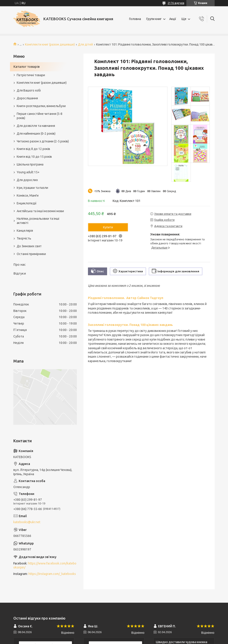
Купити (108, 227)
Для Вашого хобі (29, 90)
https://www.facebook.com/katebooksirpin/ (45, 565)
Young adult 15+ (28, 172)
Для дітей (85, 44)
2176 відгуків (176, 3)
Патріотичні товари (31, 75)
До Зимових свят (29, 246)
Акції (173, 19)
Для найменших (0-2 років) (36, 134)
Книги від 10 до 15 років (34, 157)
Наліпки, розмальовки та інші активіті (38, 221)
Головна (135, 19)
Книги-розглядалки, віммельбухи (41, 106)
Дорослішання (27, 98)
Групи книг (154, 19)
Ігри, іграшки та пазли (32, 188)
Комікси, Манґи (28, 195)
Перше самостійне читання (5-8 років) (40, 116)
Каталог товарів (26, 67)
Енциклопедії (27, 203)
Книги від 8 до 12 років (33, 149)
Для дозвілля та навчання (36, 126)
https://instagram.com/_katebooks (52, 574)
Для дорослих (27, 180)
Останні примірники (31, 254)
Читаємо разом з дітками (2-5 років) (43, 141)
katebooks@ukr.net (27, 522)
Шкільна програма (30, 164)
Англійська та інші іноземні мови (40, 211)
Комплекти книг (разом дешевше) (50, 44)
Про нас (19, 264)
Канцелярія (25, 231)
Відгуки (20, 273)
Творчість (24, 238)
